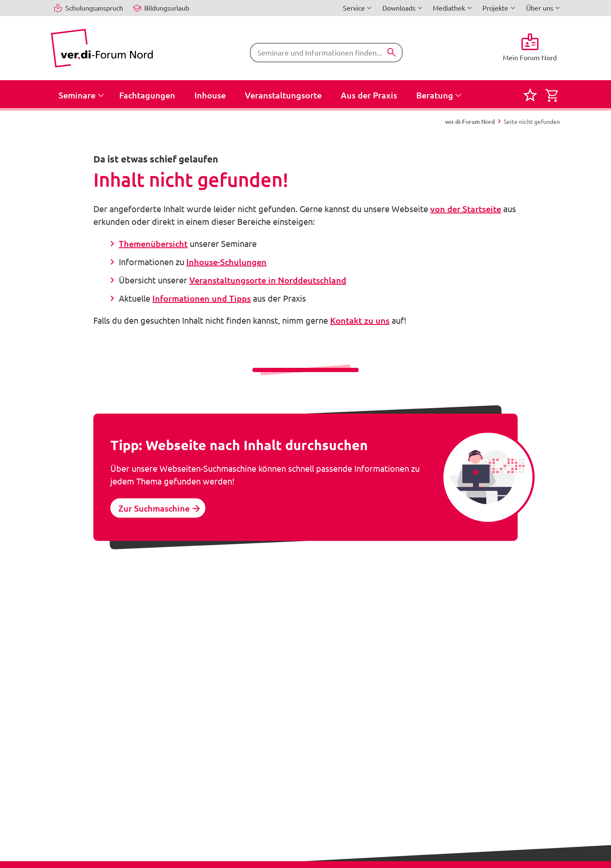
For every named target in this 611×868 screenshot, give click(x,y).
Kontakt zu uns (360, 320)
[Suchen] (392, 53)
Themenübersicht (153, 244)
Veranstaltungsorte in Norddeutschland (268, 280)
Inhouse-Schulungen (226, 262)
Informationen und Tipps (202, 298)
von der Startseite (466, 209)
